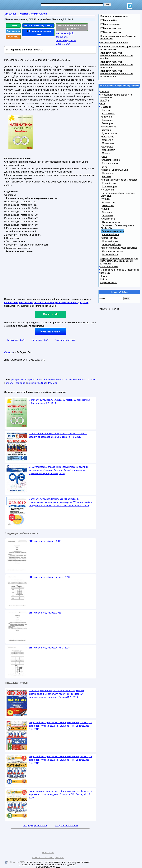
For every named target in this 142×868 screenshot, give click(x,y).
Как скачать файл (16, 340)
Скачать (13, 25)
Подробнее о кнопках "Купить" (26, 50)
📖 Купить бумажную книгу (38, 25)
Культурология (110, 133)
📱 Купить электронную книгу (38, 33)
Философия (108, 205)
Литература (108, 137)
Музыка (106, 153)
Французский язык (111, 244)
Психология (108, 173)
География (108, 120)
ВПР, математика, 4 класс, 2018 (45, 541)
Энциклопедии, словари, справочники (120, 270)
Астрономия (108, 113)
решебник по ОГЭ (36, 383)
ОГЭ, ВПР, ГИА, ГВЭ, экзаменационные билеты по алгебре (116, 56)
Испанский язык (110, 238)
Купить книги (50, 331)
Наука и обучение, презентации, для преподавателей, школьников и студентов (119, 261)
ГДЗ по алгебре (109, 20)
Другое (104, 276)
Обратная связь (109, 282)
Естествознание (110, 163)
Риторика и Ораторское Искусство (120, 180)
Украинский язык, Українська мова (120, 248)
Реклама (106, 176)
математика (79, 380)
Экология (107, 212)
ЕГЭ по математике (111, 32)
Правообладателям (65, 340)
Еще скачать (13, 31)
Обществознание (111, 160)
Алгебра (106, 110)
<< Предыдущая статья (35, 826)
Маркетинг (107, 140)
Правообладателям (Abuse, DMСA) (66, 42)
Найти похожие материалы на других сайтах (72, 27)
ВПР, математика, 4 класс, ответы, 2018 (49, 577)
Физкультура (109, 202)
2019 (68, 380)
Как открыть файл (65, 33)
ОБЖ (105, 157)
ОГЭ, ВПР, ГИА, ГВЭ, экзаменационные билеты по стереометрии (116, 74)
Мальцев (53, 383)
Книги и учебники (109, 267)
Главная (105, 92)
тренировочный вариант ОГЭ (25, 380)
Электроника (109, 219)
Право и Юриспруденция (115, 170)
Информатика (109, 127)
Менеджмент (109, 150)
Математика (108, 143)
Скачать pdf (50, 314)
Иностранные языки (112, 251)
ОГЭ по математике (53, 380)
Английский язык (111, 235)
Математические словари (114, 43)
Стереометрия (110, 186)
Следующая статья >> (66, 826)
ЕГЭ (103, 104)
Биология (107, 117)
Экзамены (106, 107)
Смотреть (13, 37)
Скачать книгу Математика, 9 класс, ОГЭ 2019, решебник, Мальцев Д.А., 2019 (46, 303)
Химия (105, 209)
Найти (104, 279)
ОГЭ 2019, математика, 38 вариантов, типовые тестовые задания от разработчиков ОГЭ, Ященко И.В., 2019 (58, 435)
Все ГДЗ (105, 100)
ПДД (104, 167)
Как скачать (62, 37)
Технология (108, 190)
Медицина (107, 147)
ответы (10, 383)
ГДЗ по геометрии (110, 24)
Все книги (105, 273)
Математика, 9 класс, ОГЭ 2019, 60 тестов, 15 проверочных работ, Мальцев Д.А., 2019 (59, 402)
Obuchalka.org (15, 862)
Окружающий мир (111, 222)
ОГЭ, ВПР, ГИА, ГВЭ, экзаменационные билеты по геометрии (116, 65)
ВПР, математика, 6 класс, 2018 (45, 613)
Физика (106, 199)
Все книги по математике (114, 16)
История (106, 130)
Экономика (108, 215)
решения (20, 383)
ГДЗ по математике (111, 28)
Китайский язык (110, 254)
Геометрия (108, 123)
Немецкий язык (110, 241)
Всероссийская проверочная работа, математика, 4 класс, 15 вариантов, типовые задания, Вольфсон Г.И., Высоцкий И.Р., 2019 (60, 794)
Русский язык (109, 183)
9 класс (92, 380)
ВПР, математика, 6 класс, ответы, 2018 (49, 648)
